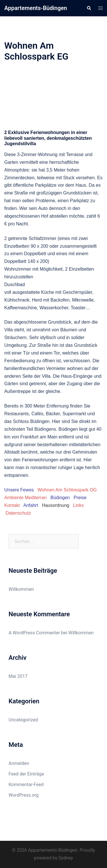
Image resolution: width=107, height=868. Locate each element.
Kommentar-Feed (26, 785)
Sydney (66, 858)
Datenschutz (18, 513)
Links (78, 505)
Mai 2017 (18, 676)
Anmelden (19, 763)
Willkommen (21, 589)
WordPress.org (24, 795)
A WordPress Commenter (34, 633)
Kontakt (12, 505)
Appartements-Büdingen (36, 8)
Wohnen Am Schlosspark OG (67, 490)
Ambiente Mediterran (26, 498)
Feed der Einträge (26, 774)
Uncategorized (23, 720)
